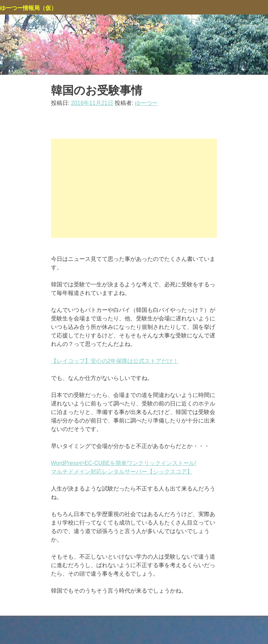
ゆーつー (146, 103)
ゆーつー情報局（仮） (28, 8)
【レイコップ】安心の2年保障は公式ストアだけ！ (115, 361)
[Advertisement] (134, 188)
